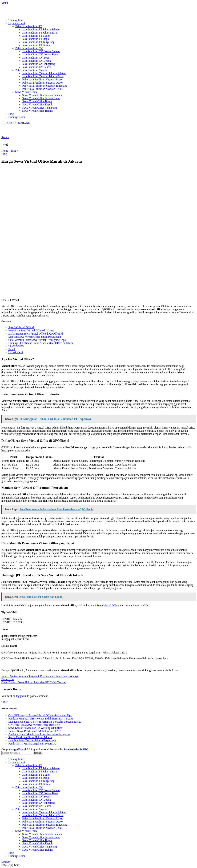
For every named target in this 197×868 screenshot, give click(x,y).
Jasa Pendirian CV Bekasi (37, 67)
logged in (21, 696)
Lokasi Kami (16, 352)
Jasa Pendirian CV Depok (37, 61)
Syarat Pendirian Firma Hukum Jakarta (30, 737)
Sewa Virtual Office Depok (37, 104)
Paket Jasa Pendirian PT (29, 26)
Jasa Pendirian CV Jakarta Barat (40, 54)
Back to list (8, 679)
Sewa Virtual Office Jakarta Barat (41, 98)
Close (5, 702)
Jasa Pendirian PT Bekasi (36, 45)
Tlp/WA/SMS (16, 346)
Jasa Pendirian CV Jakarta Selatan (41, 51)
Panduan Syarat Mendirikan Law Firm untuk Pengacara (39, 734)
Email (12, 349)
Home (5, 151)
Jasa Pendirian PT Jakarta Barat (40, 33)
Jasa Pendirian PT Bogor (36, 36)
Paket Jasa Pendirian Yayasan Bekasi (43, 89)
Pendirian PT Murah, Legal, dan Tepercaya (32, 744)
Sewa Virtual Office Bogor (37, 101)
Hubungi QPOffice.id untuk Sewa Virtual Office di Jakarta (41, 343)
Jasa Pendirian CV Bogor (36, 58)
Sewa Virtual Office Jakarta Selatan (42, 95)
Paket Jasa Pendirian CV (29, 48)
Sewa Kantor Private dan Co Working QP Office (35, 728)
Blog (14, 151)
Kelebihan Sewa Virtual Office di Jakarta (31, 330)
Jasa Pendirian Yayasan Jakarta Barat (43, 76)
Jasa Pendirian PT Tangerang (38, 42)
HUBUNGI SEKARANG (16, 123)
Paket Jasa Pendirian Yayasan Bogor (42, 79)
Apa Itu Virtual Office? (21, 327)
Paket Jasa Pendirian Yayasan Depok (43, 83)
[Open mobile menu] (5, 3)
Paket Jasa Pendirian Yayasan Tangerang (45, 86)
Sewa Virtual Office (26, 92)
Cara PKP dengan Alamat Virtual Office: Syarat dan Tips (40, 715)
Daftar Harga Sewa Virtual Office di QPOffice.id (36, 334)
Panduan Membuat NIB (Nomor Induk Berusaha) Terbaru (41, 719)
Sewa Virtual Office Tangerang (39, 108)
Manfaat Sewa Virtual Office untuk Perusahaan (35, 337)
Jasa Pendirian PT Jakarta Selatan (41, 29)
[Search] (5, 137)
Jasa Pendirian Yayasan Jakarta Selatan (44, 73)
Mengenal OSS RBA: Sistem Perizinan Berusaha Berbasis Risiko (45, 722)
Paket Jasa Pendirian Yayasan (32, 70)
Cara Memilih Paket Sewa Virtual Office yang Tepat (37, 340)
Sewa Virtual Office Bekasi (37, 111)
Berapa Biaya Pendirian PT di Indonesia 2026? (34, 731)
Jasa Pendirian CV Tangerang (39, 64)
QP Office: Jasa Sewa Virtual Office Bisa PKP (34, 725)
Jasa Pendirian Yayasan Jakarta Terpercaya (32, 740)
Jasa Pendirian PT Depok (36, 39)
